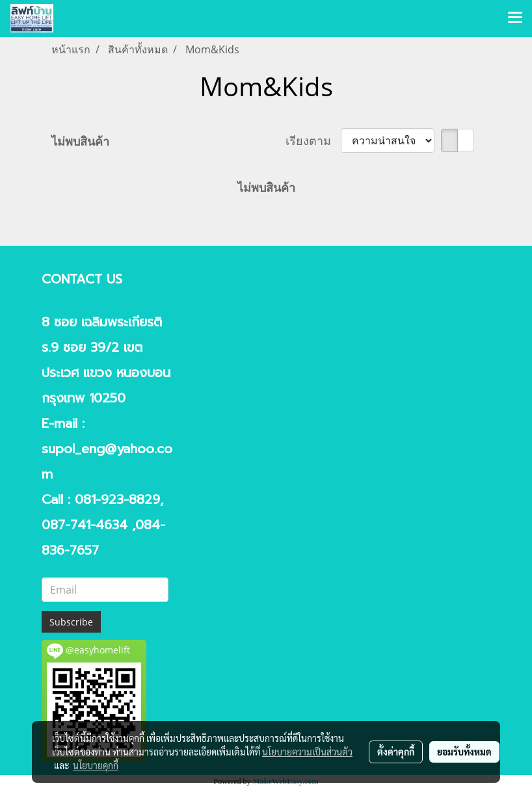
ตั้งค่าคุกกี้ (396, 752)
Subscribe (71, 622)
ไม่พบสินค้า (80, 141)
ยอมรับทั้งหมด (464, 752)
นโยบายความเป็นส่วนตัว (307, 752)
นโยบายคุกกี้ (96, 765)
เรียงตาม (313, 140)
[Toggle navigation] (515, 18)
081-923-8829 (117, 500)
